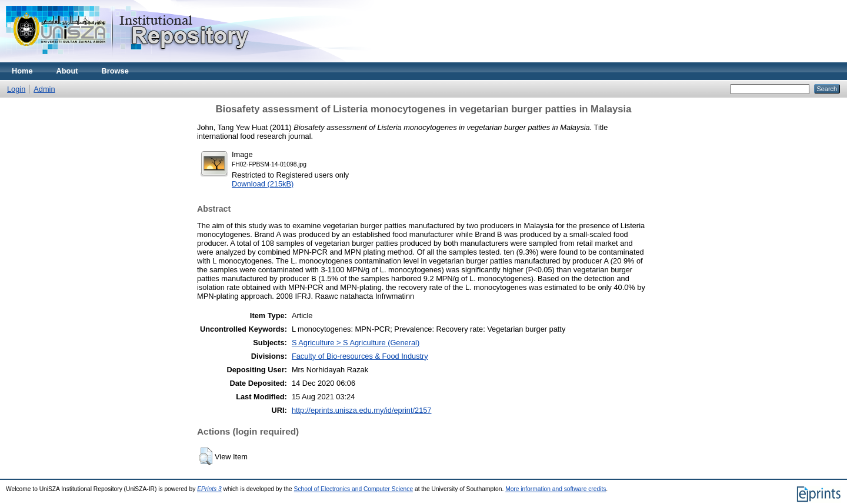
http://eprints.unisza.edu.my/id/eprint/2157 (362, 410)
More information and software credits (556, 489)
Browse (115, 71)
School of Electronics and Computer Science (354, 489)
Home (22, 71)
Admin (44, 89)
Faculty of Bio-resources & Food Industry (360, 356)
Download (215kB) (263, 184)
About (67, 71)
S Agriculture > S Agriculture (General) (356, 343)
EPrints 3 (209, 489)
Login (16, 89)
